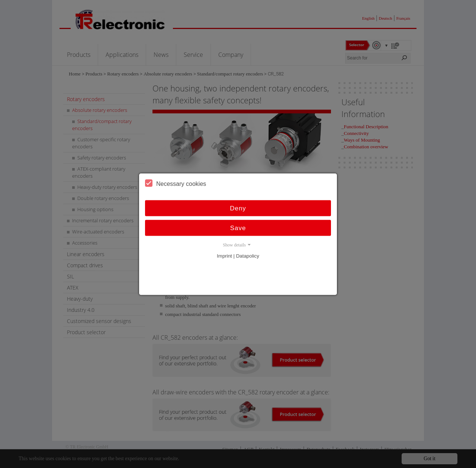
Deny (238, 208)
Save (238, 228)
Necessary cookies (176, 183)
